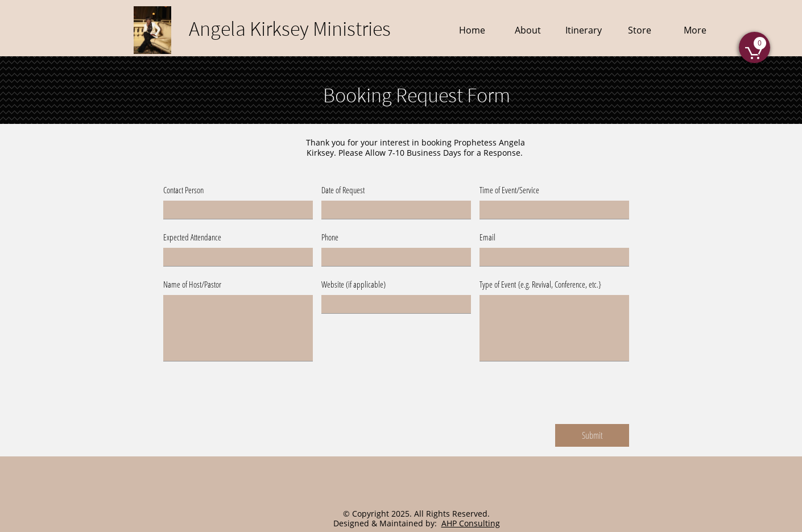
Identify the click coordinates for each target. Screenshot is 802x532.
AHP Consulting (471, 523)
